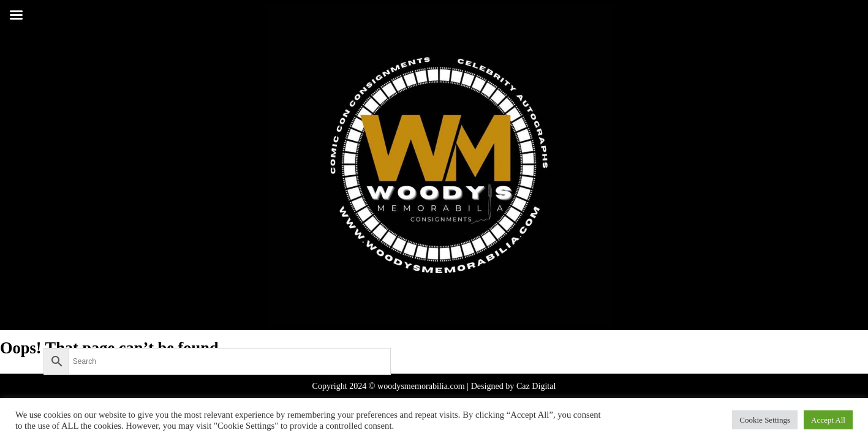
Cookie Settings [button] (765, 420)
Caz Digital (536, 386)
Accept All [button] (828, 420)
